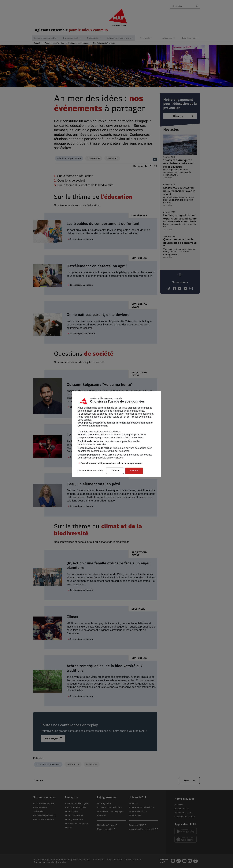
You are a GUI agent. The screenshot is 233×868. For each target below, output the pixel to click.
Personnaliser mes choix (90, 471)
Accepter (134, 471)
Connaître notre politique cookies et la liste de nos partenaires (112, 463)
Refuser (115, 471)
